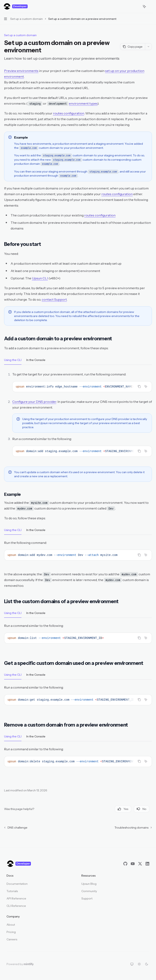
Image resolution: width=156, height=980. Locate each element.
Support (87, 898)
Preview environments (21, 71)
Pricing (11, 932)
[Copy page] (132, 47)
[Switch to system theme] (132, 964)
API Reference (16, 898)
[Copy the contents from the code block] (139, 386)
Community (89, 891)
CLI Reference (16, 906)
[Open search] (137, 7)
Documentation (17, 884)
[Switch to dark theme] (147, 964)
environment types (83, 103)
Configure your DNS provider (34, 402)
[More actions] (151, 7)
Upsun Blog (89, 884)
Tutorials (12, 891)
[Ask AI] (146, 386)
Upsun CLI (40, 278)
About (11, 925)
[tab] (13, 360)
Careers (12, 939)
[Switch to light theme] (139, 964)
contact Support (54, 299)
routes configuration (68, 113)
